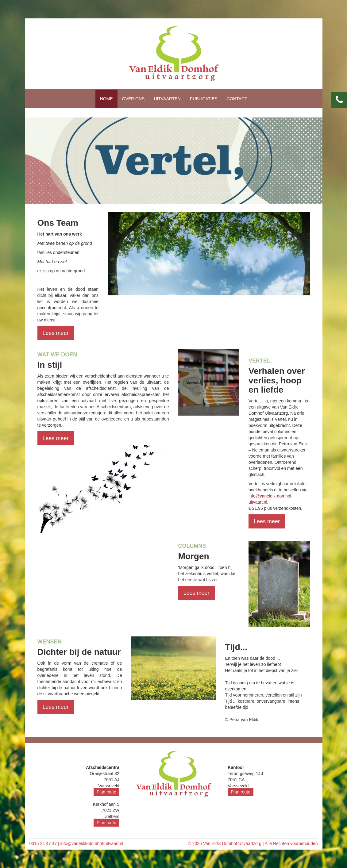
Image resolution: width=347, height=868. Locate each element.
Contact (237, 99)
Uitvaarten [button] (167, 99)
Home (106, 99)
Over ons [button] (133, 99)
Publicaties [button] (204, 99)
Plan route (106, 792)
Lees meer (56, 333)
